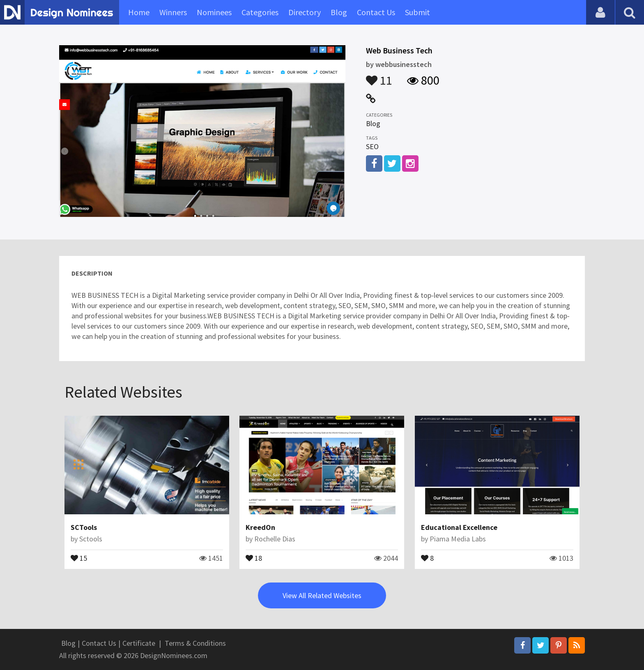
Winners (173, 12)
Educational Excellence (459, 527)
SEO (372, 146)
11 (379, 76)
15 (79, 557)
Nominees (214, 12)
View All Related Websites (322, 595)
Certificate (139, 643)
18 (254, 557)
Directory (305, 12)
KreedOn (260, 527)
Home (139, 12)
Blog (339, 12)
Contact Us (376, 12)
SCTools (84, 527)
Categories (260, 12)
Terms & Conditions (195, 643)
